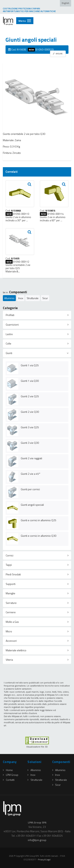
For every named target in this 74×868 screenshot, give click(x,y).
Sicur (45, 298)
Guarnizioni (12, 324)
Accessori (11, 641)
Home (8, 770)
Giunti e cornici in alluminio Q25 (39, 520)
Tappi (9, 565)
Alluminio (9, 298)
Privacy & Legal (44, 859)
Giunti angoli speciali (32, 505)
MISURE (58, 54)
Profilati (10, 315)
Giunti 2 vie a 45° (31, 474)
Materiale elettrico (16, 650)
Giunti (9, 353)
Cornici (10, 555)
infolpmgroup (37, 840)
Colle (8, 343)
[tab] (37, 315)
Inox (21, 298)
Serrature (11, 603)
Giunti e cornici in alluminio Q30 (39, 536)
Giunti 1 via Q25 (30, 365)
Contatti (9, 780)
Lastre (9, 334)
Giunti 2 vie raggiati (31, 458)
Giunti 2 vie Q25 (30, 396)
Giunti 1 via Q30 (30, 381)
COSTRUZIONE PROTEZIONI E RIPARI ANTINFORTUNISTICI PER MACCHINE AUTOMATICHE (29, 10)
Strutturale (33, 298)
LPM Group (11, 775)
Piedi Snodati (13, 574)
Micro (9, 631)
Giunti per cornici (30, 489)
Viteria (9, 660)
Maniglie (10, 593)
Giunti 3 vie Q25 (30, 427)
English (66, 3)
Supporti (11, 584)
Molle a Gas (12, 622)
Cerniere (11, 612)
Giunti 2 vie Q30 (30, 412)
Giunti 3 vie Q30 (30, 443)
